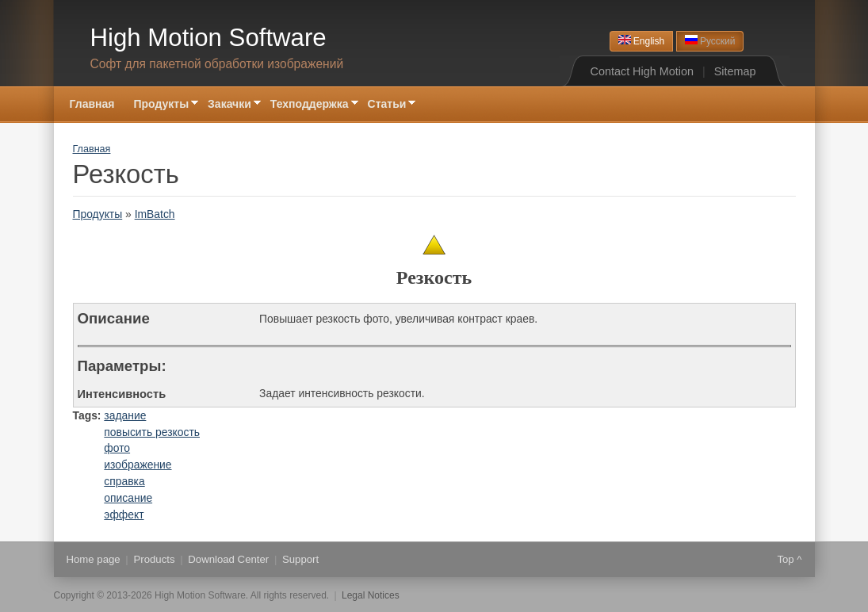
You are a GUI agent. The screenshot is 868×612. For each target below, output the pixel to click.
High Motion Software (208, 38)
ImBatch (155, 214)
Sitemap (735, 71)
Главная (92, 104)
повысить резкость (152, 432)
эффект (124, 514)
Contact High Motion (642, 71)
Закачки (229, 105)
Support (300, 559)
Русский (710, 41)
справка (124, 481)
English (642, 41)
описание (128, 498)
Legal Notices (371, 595)
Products (154, 559)
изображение (138, 465)
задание (125, 415)
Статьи (387, 105)
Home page (94, 559)
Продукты (161, 105)
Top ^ (789, 559)
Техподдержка (310, 105)
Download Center (228, 559)
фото (117, 448)
